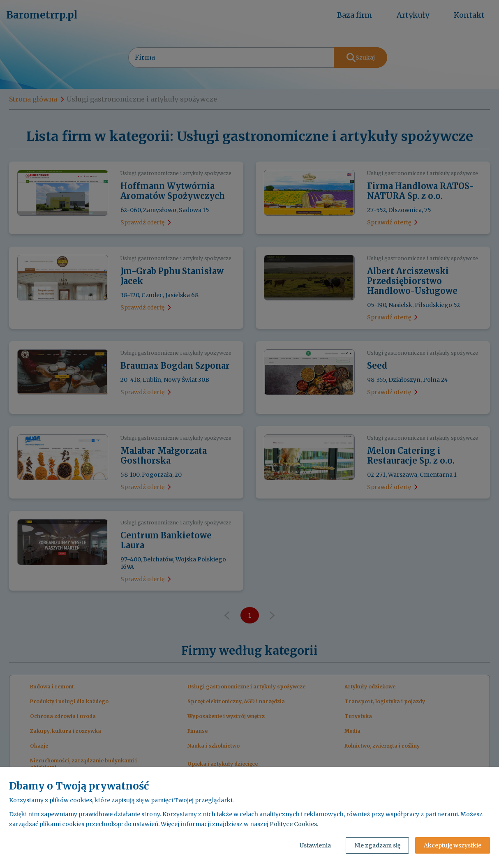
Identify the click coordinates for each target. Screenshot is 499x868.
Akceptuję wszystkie (453, 845)
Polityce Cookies (293, 824)
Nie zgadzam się (377, 845)
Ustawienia (315, 845)
